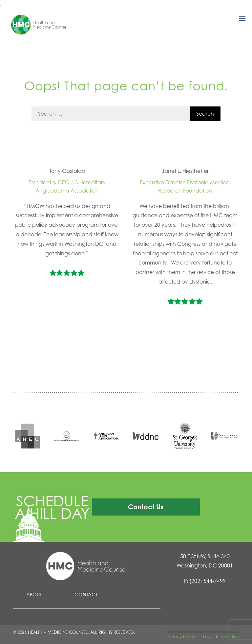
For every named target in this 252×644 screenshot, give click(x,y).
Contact (86, 595)
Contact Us (146, 507)
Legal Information (221, 636)
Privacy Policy (181, 636)
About (34, 595)
